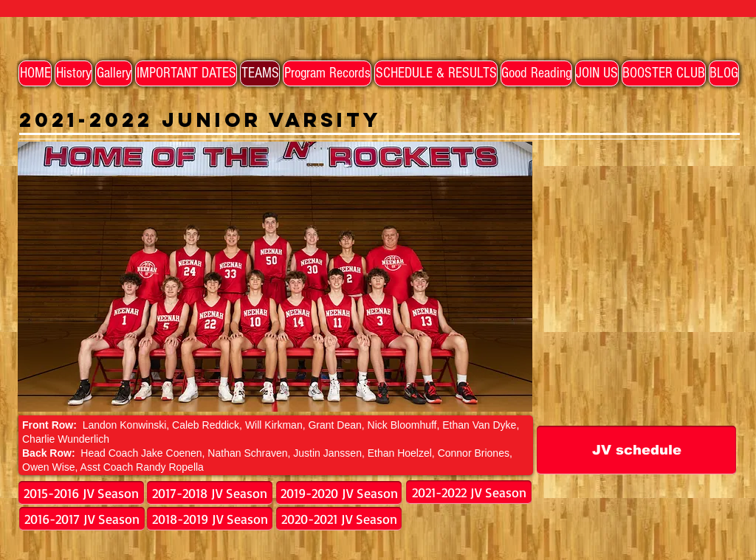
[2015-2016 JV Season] (81, 493)
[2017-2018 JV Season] (210, 493)
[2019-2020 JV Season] (339, 493)
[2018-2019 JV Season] (210, 519)
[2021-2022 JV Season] (469, 492)
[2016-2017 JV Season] (82, 519)
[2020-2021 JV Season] (339, 519)
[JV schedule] (636, 450)
